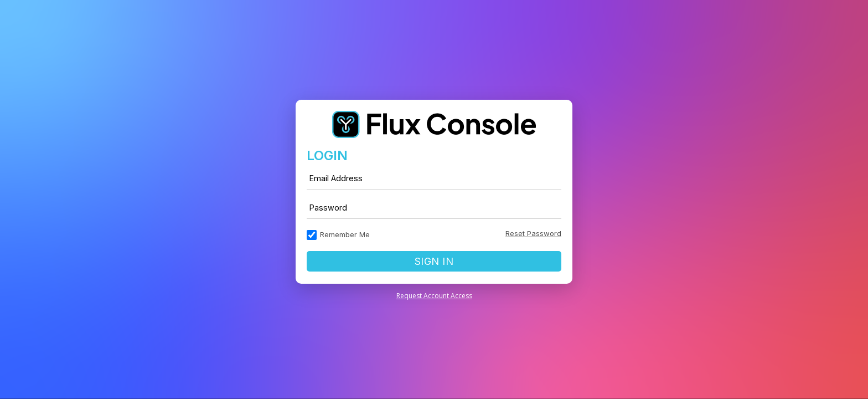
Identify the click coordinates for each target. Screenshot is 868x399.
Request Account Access (434, 296)
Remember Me (345, 234)
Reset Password (533, 233)
